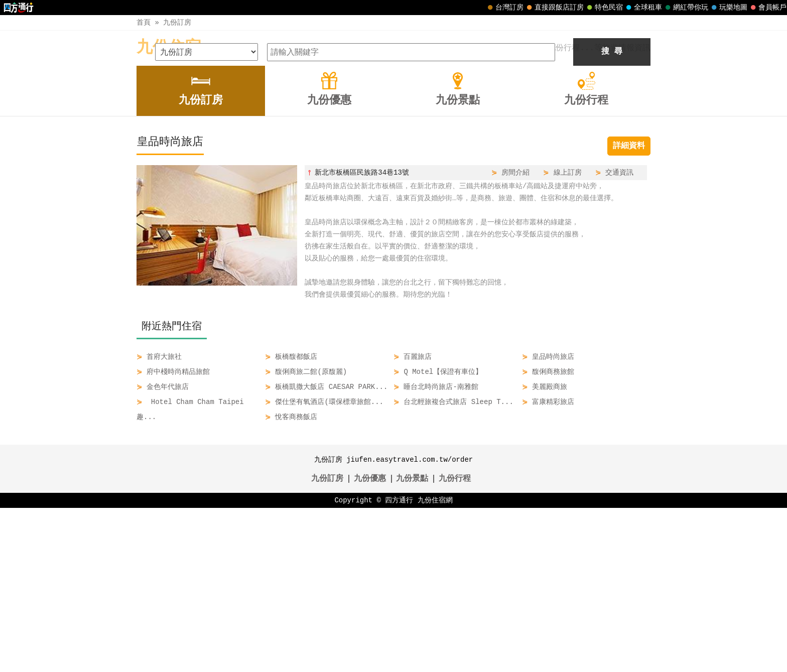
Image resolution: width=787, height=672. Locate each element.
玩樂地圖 (728, 8)
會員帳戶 (767, 8)
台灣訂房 (504, 8)
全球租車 (643, 8)
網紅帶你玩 (686, 8)
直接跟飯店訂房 (554, 8)
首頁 (144, 22)
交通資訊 (619, 337)
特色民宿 (604, 8)
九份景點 (412, 643)
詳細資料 (629, 310)
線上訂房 (568, 337)
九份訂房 (177, 22)
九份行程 (455, 643)
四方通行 (399, 664)
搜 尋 (612, 216)
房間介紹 (515, 337)
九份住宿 (169, 48)
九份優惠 (370, 643)
